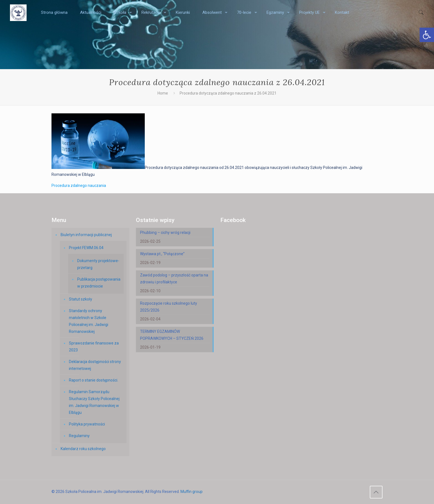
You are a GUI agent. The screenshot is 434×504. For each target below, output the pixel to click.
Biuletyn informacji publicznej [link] (86, 235)
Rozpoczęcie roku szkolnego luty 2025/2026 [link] (169, 307)
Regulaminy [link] (79, 436)
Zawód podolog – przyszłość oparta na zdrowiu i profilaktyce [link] (174, 279)
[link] (427, 35)
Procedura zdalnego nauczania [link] (79, 186)
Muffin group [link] (192, 492)
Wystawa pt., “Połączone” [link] (162, 254)
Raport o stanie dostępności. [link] (94, 380)
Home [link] (163, 93)
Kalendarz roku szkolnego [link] (83, 449)
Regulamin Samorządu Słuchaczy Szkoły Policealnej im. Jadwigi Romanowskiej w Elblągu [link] (94, 402)
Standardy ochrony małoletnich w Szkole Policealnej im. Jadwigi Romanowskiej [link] (89, 321)
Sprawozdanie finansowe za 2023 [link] (94, 347)
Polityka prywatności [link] (87, 424)
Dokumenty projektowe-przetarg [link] (98, 264)
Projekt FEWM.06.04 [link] (86, 248)
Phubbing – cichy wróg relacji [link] (165, 233)
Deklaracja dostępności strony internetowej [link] (95, 365)
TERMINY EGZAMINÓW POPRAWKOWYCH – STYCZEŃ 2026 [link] (172, 335)
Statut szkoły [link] (81, 299)
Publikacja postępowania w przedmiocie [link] (99, 283)
